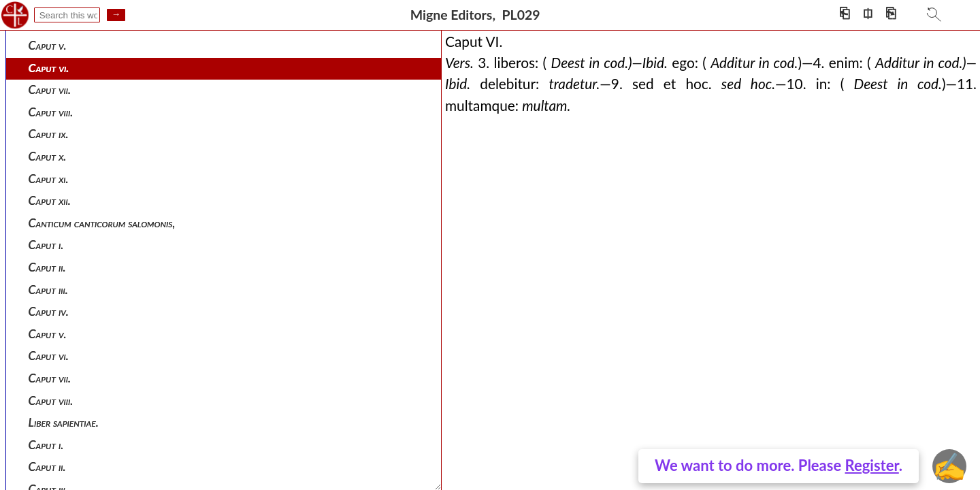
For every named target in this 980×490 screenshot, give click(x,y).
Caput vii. (50, 89)
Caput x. (48, 156)
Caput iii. (48, 290)
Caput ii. (47, 267)
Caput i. (46, 245)
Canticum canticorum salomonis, (102, 223)
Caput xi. (49, 179)
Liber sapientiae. (64, 422)
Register (872, 465)
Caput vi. (49, 68)
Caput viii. (51, 112)
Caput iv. (49, 311)
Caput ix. (49, 134)
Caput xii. (50, 200)
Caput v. (48, 45)
